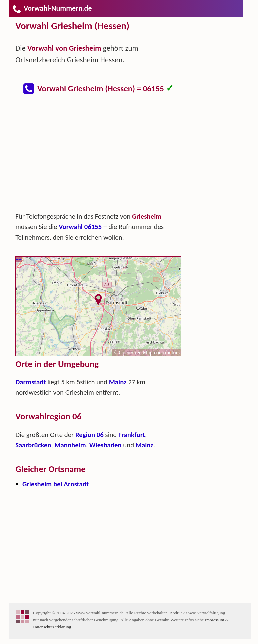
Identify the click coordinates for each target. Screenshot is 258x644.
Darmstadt (30, 382)
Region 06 (89, 435)
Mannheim (70, 445)
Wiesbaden (105, 445)
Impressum (215, 620)
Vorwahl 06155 (80, 227)
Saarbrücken (33, 445)
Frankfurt (132, 435)
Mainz (118, 382)
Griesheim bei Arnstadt (55, 484)
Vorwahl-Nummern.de (52, 8)
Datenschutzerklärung (52, 627)
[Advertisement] (104, 157)
